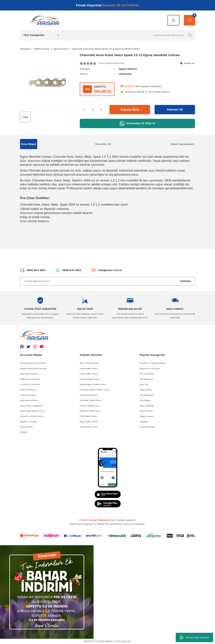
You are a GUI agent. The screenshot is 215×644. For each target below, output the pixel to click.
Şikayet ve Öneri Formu (32, 416)
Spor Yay (144, 384)
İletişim (24, 432)
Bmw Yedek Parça (89, 363)
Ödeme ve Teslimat (30, 379)
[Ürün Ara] (129, 35)
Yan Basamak (146, 379)
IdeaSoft (89, 641)
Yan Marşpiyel (147, 395)
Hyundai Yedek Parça (90, 400)
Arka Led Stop (147, 406)
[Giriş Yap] (173, 20)
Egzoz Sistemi (128, 69)
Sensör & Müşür (147, 427)
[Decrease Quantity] (84, 110)
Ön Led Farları (147, 374)
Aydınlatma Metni (29, 400)
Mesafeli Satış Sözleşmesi (33, 363)
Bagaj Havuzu (147, 416)
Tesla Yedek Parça (89, 427)
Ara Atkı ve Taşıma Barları (152, 363)
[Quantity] (92, 110)
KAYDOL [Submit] (186, 281)
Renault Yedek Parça (90, 411)
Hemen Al (175, 110)
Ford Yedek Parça (89, 374)
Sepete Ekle (130, 110)
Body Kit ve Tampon (150, 368)
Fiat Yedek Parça (88, 416)
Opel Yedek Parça (89, 422)
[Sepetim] (190, 20)
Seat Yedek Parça (89, 395)
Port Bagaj (145, 400)
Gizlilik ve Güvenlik (30, 384)
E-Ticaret (100, 641)
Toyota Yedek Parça (90, 406)
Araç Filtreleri (146, 411)
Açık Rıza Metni (28, 395)
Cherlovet (125, 74)
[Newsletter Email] (108, 281)
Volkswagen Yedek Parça (93, 384)
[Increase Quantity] (101, 110)
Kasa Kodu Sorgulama (31, 406)
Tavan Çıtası (145, 390)
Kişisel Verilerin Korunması (33, 368)
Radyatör (144, 422)
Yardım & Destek (28, 422)
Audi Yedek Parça (89, 368)
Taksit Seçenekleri (182, 144)
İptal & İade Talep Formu (32, 411)
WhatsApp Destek (194, 637)
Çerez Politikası (28, 390)
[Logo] (45, 20)
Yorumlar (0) (103, 144)
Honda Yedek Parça (90, 379)
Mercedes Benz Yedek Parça (94, 390)
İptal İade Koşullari (29, 374)
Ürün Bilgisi (29, 144)
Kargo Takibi (26, 427)
